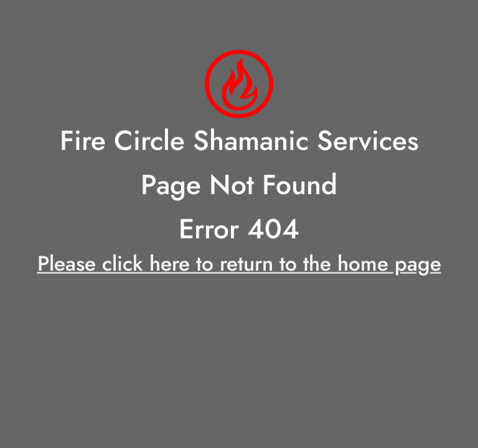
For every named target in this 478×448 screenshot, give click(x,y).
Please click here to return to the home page (239, 264)
